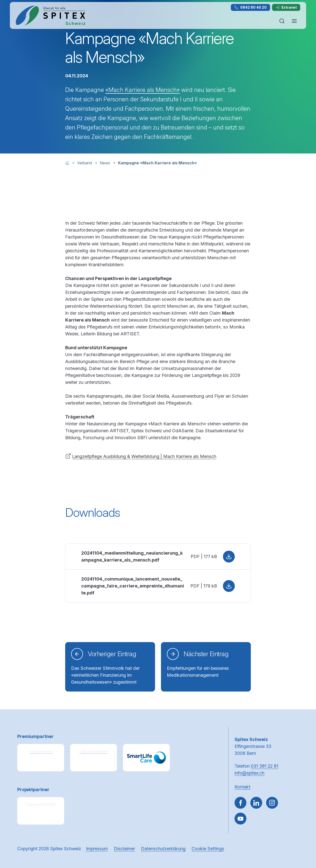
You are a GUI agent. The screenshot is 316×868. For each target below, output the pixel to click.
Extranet (286, 7)
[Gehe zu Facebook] (240, 803)
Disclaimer (124, 849)
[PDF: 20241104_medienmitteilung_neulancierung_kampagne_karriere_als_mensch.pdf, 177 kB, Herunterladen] (158, 556)
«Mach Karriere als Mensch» (143, 90)
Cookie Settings (208, 849)
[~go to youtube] (240, 819)
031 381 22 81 (265, 766)
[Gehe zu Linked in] (256, 803)
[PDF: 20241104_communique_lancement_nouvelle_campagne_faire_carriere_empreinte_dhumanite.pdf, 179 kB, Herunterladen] (158, 586)
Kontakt (242, 787)
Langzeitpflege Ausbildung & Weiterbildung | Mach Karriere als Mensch (144, 456)
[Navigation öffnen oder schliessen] (294, 21)
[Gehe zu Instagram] (272, 803)
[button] (302, 837)
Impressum (97, 849)
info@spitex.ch (249, 773)
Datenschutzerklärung (163, 849)
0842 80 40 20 (250, 7)
